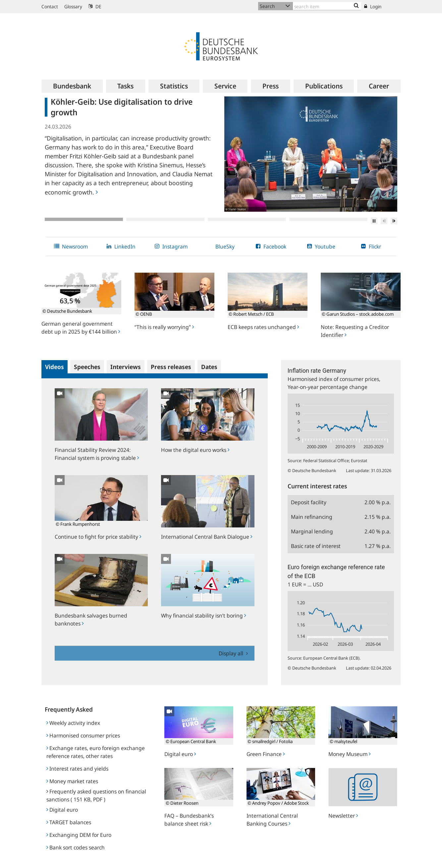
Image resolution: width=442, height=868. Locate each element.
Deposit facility (309, 502)
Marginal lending (312, 531)
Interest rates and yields (77, 769)
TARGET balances (69, 822)
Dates (209, 367)
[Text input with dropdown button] (327, 6)
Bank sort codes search (76, 847)
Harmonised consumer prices (83, 735)
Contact (50, 6)
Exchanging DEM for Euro (79, 835)
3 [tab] (247, 219)
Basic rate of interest (316, 546)
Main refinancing (312, 517)
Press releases (171, 367)
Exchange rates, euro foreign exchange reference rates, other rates (96, 752)
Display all (232, 653)
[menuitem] (72, 86)
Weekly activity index (73, 723)
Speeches (87, 367)
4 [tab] (328, 219)
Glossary (73, 6)
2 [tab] (165, 219)
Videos (55, 367)
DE (95, 6)
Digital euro (62, 810)
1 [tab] (84, 219)
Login (373, 6)
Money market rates (72, 781)
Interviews (126, 367)
